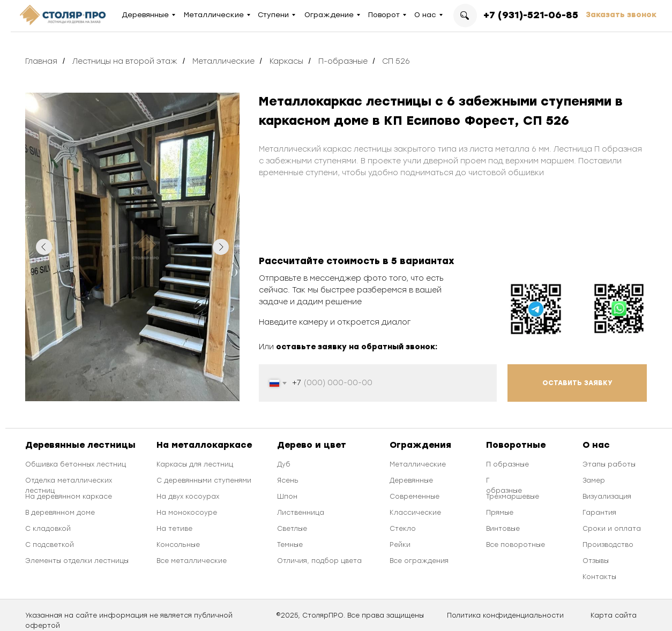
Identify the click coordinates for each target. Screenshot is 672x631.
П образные (507, 464)
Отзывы (596, 561)
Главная (41, 61)
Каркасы (286, 61)
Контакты (599, 577)
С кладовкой (48, 529)
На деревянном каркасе (69, 497)
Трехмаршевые (513, 497)
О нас (425, 15)
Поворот (384, 15)
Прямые (500, 513)
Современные (415, 497)
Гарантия (599, 513)
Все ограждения (419, 561)
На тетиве (174, 529)
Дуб (284, 464)
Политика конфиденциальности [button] (505, 615)
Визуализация (607, 497)
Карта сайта (614, 615)
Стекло (403, 529)
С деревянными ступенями (204, 480)
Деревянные (145, 15)
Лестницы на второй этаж (125, 61)
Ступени (273, 15)
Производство (608, 545)
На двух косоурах (188, 497)
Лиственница (301, 513)
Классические (415, 513)
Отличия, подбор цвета (319, 561)
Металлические (214, 15)
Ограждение (329, 15)
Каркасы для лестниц (195, 464)
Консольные (178, 545)
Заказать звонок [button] (621, 15)
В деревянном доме (60, 513)
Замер (594, 480)
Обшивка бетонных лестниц (76, 464)
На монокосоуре (187, 513)
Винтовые (503, 529)
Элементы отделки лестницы (77, 561)
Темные (290, 545)
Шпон (287, 497)
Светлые (292, 529)
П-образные (343, 61)
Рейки (400, 545)
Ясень (288, 480)
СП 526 (396, 61)
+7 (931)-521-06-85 (531, 15)
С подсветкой (50, 545)
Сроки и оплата (612, 529)
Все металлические (192, 561)
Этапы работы (609, 464)
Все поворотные (516, 545)
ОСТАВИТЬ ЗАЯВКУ (577, 383)
